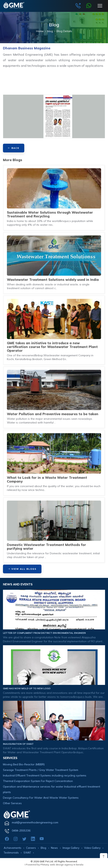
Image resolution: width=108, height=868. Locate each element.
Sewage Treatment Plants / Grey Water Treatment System (41, 770)
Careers (31, 848)
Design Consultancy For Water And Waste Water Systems (41, 798)
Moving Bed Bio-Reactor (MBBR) (24, 764)
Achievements (13, 848)
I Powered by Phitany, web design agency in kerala (54, 865)
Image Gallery (71, 848)
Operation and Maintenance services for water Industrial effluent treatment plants (52, 789)
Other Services (12, 803)
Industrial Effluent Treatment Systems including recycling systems (45, 775)
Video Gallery (92, 848)
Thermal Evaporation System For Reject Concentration (38, 781)
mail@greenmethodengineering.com (35, 822)
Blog (43, 848)
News (54, 848)
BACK (14, 148)
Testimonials (11, 853)
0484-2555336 (21, 831)
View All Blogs (22, 569)
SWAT (27, 853)
